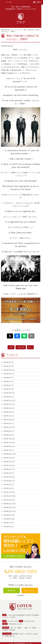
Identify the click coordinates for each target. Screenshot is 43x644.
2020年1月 (7, 435)
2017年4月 (7, 488)
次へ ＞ (30, 347)
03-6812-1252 (22, 572)
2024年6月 (7, 385)
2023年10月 (8, 393)
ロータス (9, 2)
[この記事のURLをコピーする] (31, 336)
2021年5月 (7, 423)
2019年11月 (8, 443)
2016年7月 (7, 523)
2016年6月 (7, 527)
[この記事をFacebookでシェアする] (17, 336)
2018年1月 (7, 473)
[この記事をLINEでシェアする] (24, 336)
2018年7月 (7, 462)
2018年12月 (8, 454)
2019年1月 (7, 450)
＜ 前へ (11, 347)
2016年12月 (8, 504)
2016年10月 (8, 511)
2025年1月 (7, 366)
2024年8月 (7, 378)
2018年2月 (7, 469)
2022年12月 (8, 401)
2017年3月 (7, 492)
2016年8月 (7, 519)
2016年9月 (7, 515)
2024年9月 (7, 374)
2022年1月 (7, 416)
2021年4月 (7, 427)
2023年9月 (7, 397)
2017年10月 (8, 481)
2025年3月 (7, 362)
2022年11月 (8, 404)
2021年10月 (8, 420)
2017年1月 (7, 500)
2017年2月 (7, 496)
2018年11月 (8, 458)
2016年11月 (8, 508)
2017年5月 (7, 485)
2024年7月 (7, 382)
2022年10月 (8, 408)
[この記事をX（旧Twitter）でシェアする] (10, 336)
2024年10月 (8, 370)
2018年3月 (7, 466)
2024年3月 (7, 389)
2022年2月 (7, 412)
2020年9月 (7, 431)
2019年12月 (8, 439)
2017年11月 (8, 477)
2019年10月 (8, 446)
